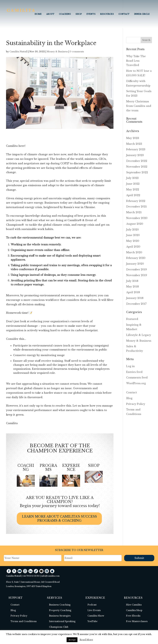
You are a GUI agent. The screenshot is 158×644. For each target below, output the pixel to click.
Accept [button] (72, 640)
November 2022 (137, 167)
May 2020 (133, 241)
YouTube (93, 621)
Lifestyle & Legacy (139, 335)
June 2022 (133, 184)
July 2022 (132, 178)
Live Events (94, 610)
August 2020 (135, 224)
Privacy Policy (136, 404)
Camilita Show (96, 616)
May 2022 (133, 189)
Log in (130, 366)
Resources (107, 14)
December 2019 (137, 269)
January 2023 (135, 155)
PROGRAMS (48, 468)
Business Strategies (60, 616)
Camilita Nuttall (18, 52)
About (50, 14)
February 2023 (136, 149)
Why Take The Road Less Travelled (136, 61)
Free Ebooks (133, 616)
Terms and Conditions (24, 621)
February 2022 (136, 201)
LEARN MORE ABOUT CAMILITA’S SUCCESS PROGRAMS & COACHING (59, 519)
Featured (132, 319)
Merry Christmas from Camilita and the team (139, 106)
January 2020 (135, 264)
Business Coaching (60, 605)
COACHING (65, 14)
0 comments (77, 52)
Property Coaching (60, 610)
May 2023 (133, 138)
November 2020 (137, 218)
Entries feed (134, 372)
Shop (79, 14)
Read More (86, 640)
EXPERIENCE (71, 468)
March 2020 (134, 252)
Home (38, 14)
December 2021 (137, 207)
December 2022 (137, 161)
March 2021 (134, 212)
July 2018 (132, 281)
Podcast (92, 605)
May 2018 (132, 287)
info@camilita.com (50, 576)
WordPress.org (136, 383)
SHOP (94, 466)
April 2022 (133, 195)
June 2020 (133, 235)
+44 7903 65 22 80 (31, 576)
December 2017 (136, 304)
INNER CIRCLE (142, 14)
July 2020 (132, 230)
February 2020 (136, 258)
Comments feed (137, 378)
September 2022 (137, 172)
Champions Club (59, 627)
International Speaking (62, 621)
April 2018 (133, 292)
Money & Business (57, 52)
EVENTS (91, 14)
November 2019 (137, 275)
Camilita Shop (134, 610)
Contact (124, 14)
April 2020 (133, 247)
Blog (129, 398)
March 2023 (134, 144)
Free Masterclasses (137, 621)
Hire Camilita (134, 605)
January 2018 (135, 298)
